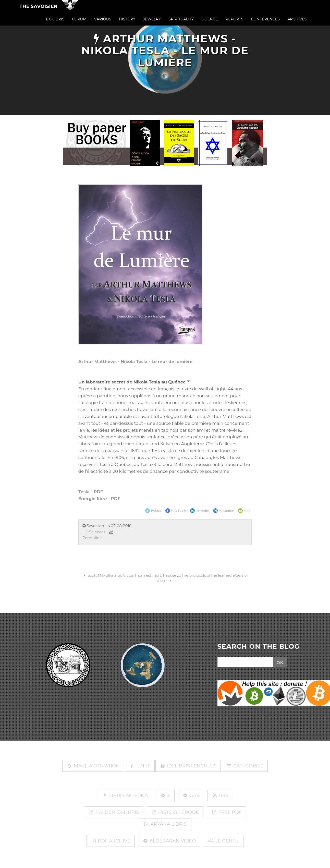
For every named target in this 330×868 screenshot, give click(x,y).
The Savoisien (39, 11)
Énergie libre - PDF (99, 499)
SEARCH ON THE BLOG (259, 647)
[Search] (245, 662)
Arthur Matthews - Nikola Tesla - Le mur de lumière (136, 361)
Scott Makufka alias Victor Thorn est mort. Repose (129, 575)
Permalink (92, 538)
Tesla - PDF (91, 492)
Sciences (95, 532)
